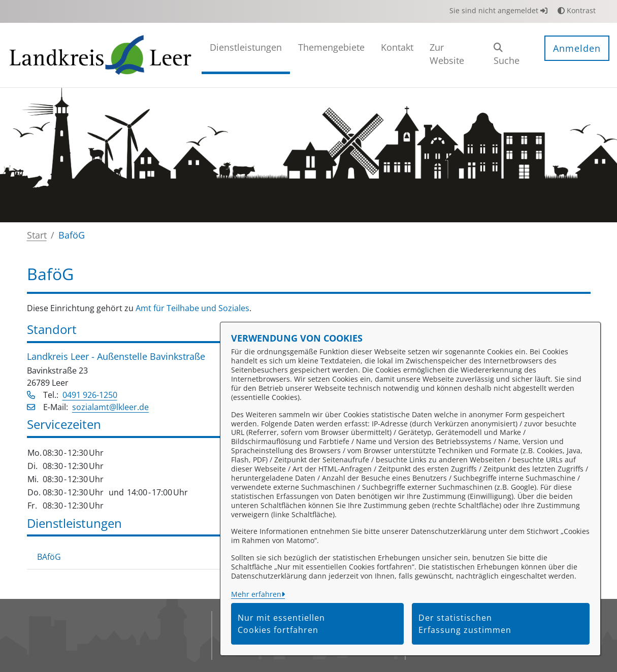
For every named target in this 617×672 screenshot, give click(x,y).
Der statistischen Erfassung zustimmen (465, 624)
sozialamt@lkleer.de (110, 407)
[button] (511, 55)
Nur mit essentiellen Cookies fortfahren (281, 624)
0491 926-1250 (90, 395)
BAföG (49, 557)
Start (37, 235)
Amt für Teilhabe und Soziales (192, 308)
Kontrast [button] (577, 10)
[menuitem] (246, 55)
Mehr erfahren (256, 594)
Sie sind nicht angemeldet (498, 10)
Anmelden (577, 48)
